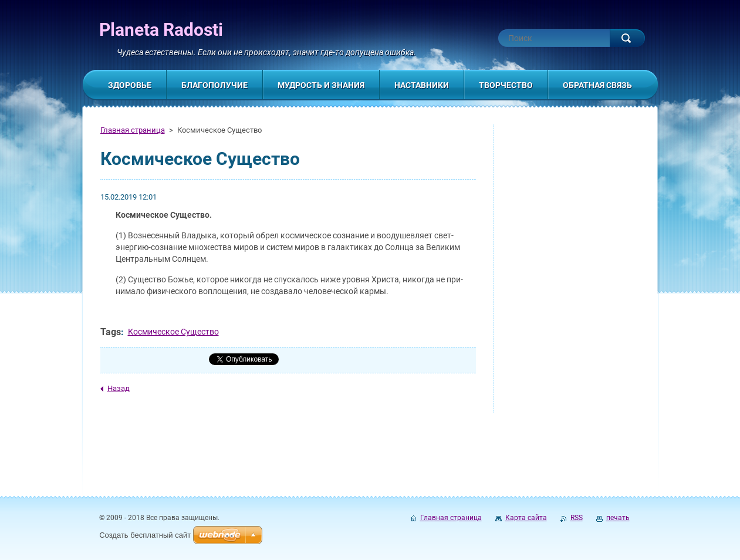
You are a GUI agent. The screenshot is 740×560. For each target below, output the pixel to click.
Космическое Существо (173, 332)
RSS (577, 518)
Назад (119, 388)
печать (618, 518)
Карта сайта (526, 518)
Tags (111, 332)
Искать (627, 38)
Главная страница (133, 130)
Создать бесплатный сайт (145, 535)
